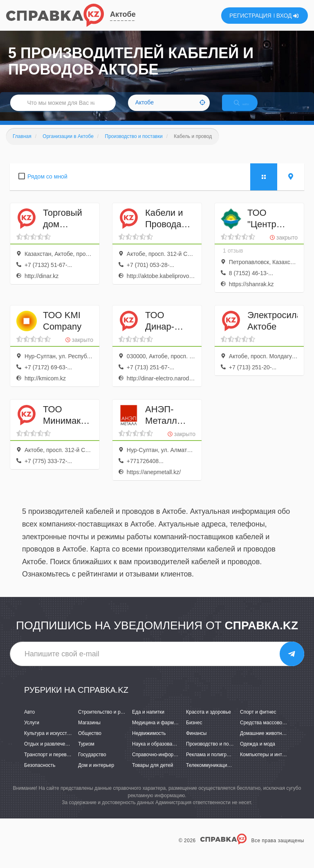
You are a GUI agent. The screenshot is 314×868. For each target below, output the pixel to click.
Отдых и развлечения (49, 753)
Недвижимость (149, 742)
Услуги (32, 731)
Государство (92, 763)
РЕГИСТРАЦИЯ (250, 16)
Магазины (89, 731)
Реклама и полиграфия (212, 763)
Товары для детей (153, 774)
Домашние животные (264, 742)
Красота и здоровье (209, 721)
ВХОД (288, 16)
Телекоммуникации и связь (217, 774)
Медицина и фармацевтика (163, 731)
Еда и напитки (148, 721)
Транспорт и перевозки (50, 763)
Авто (29, 721)
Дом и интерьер (96, 774)
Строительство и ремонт (106, 721)
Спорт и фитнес (258, 721)
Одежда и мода (258, 753)
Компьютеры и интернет (268, 763)
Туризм (86, 753)
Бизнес (194, 731)
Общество (90, 742)
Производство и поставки (215, 753)
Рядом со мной (47, 185)
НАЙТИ (249, 108)
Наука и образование (156, 753)
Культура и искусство (48, 742)
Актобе (123, 14)
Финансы (196, 742)
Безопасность (40, 774)
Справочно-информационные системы (176, 763)
